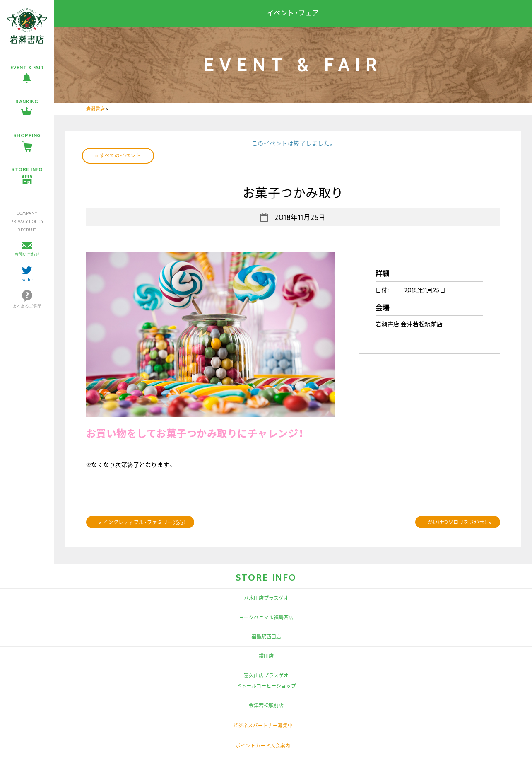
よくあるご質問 (27, 306)
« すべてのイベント (118, 156)
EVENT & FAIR (27, 67)
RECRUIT (27, 230)
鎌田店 (266, 656)
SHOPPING (27, 135)
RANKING (27, 101)
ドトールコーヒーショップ (266, 686)
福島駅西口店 (266, 637)
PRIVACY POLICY (27, 221)
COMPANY (27, 213)
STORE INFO (27, 169)
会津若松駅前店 (266, 705)
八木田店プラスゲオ (266, 598)
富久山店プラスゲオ (266, 676)
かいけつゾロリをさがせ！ (460, 522)
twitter (27, 279)
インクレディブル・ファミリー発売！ (142, 522)
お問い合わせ (27, 255)
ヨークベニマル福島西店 (266, 618)
